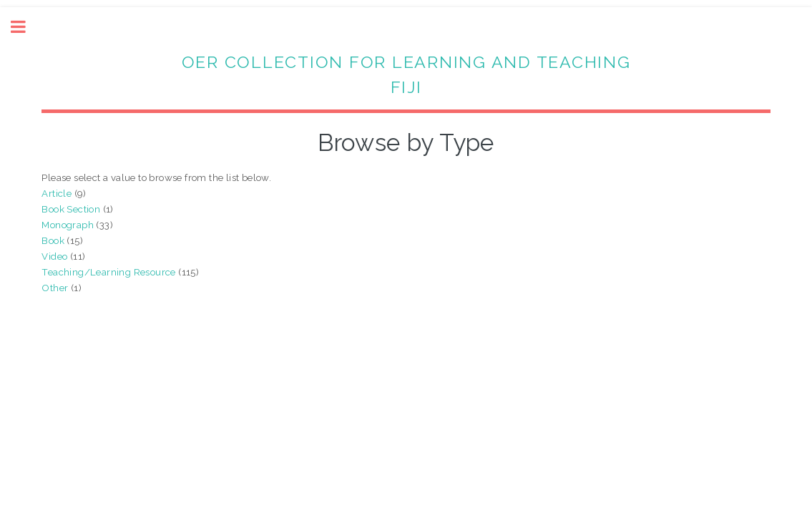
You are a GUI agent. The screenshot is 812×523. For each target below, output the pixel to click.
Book (53, 240)
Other (55, 288)
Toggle (26, 27)
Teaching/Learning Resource (108, 272)
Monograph (68, 225)
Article (57, 193)
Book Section (71, 209)
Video (54, 256)
